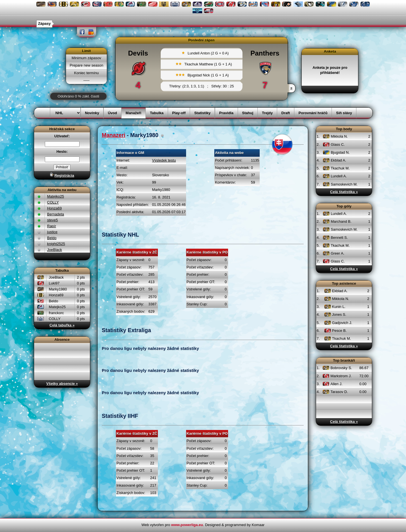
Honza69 (54, 208)
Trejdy (267, 113)
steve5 (52, 220)
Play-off (179, 113)
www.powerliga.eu (187, 525)
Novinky (92, 113)
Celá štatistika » (344, 192)
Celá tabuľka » (62, 325)
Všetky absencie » (62, 384)
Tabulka (157, 113)
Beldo (52, 238)
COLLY (53, 202)
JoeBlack (55, 250)
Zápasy (44, 24)
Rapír (52, 226)
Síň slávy (344, 113)
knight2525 (56, 244)
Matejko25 (56, 196)
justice (52, 232)
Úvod (112, 113)
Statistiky (202, 113)
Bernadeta (56, 214)
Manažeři (134, 113)
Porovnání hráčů (313, 113)
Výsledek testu (164, 160)
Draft (286, 113)
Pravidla (226, 113)
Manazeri (113, 135)
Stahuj (248, 113)
